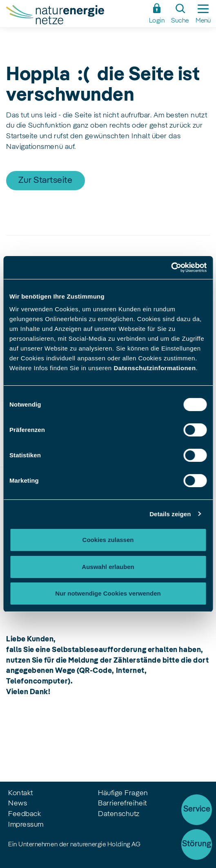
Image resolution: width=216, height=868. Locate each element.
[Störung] (197, 844)
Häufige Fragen (123, 793)
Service (197, 810)
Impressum (26, 825)
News (18, 803)
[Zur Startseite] (75, 16)
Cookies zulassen (108, 540)
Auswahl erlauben (108, 567)
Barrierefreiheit (122, 803)
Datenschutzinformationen (155, 368)
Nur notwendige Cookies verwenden (108, 593)
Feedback (24, 814)
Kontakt (21, 793)
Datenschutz (119, 814)
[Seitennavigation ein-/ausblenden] (203, 14)
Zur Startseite (46, 180)
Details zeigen (170, 514)
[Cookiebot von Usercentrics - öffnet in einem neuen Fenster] (171, 268)
